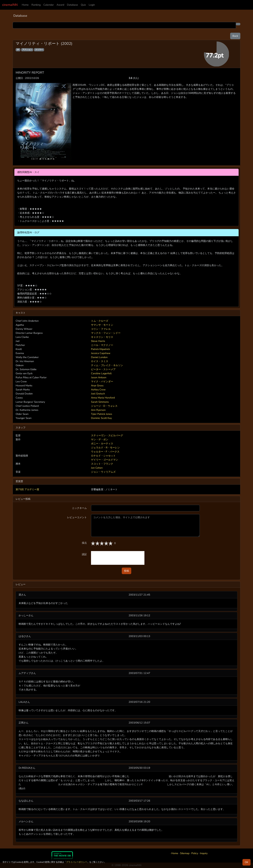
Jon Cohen (97, 468)
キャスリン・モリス (102, 337)
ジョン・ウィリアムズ (103, 472)
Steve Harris (98, 341)
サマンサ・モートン (102, 325)
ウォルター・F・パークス (105, 452)
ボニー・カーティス (102, 443)
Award (60, 5)
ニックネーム (79, 508)
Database (72, 5)
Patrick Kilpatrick (100, 349)
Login (92, 5)
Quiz (83, 5)
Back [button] (235, 36)
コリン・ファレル (101, 329)
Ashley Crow (98, 390)
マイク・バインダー (102, 381)
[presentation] (118, 558)
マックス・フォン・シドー (106, 333)
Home (25, 5)
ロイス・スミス (100, 361)
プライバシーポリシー (77, 862)
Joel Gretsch (98, 394)
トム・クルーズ (100, 321)
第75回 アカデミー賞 (27, 489)
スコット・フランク (102, 464)
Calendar (49, 5)
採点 (84, 543)
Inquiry (204, 853)
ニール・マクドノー (102, 345)
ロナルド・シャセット (103, 456)
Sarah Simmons (100, 402)
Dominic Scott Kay (101, 418)
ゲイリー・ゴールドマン (105, 460)
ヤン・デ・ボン (100, 439)
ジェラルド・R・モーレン (105, 448)
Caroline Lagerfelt (101, 373)
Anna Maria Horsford (103, 398)
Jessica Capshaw (101, 353)
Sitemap (185, 853)
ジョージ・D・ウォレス (104, 406)
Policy (195, 853)
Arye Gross (97, 385)
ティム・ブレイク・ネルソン (107, 365)
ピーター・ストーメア (103, 369)
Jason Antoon (99, 377)
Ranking (36, 5)
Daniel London (99, 357)
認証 (84, 554)
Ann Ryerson (98, 410)
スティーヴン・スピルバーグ (107, 435)
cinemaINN (10, 5)
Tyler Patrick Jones (102, 414)
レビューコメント (77, 517)
